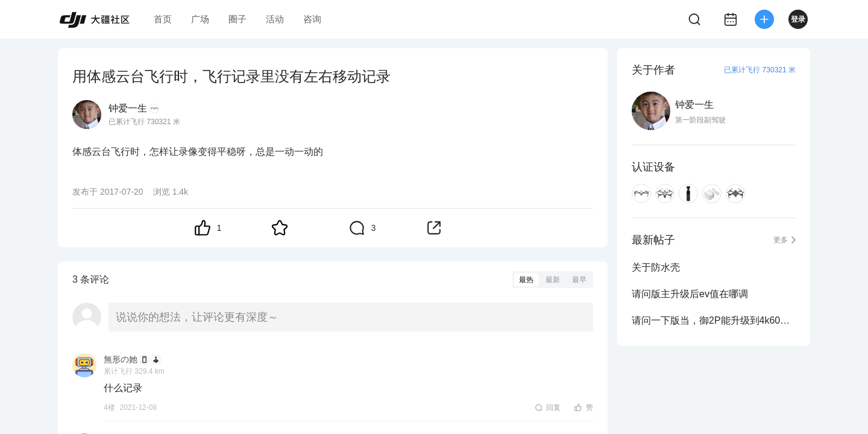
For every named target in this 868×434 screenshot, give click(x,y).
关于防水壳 (656, 267)
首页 (163, 19)
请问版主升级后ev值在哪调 (690, 294)
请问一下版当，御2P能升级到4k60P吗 (714, 320)
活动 (275, 19)
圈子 (237, 19)
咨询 (312, 19)
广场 (200, 19)
